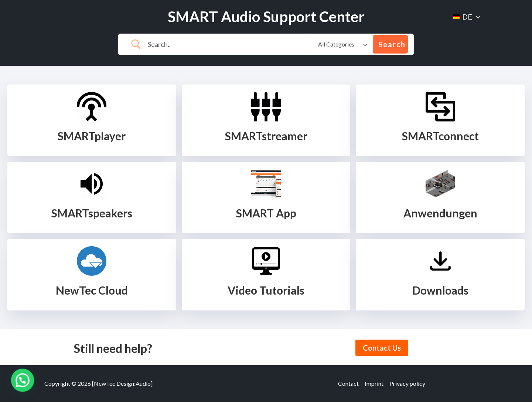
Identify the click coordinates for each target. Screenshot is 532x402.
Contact (348, 383)
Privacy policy (407, 383)
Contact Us (382, 348)
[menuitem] (467, 17)
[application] (476, 17)
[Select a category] (341, 44)
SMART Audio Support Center (266, 17)
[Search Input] (226, 44)
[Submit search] (390, 44)
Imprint (374, 383)
